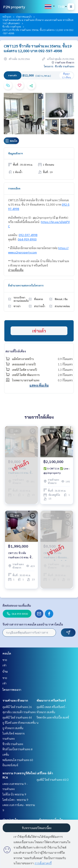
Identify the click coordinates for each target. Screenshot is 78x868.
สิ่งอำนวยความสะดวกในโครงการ (26, 285)
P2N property (14, 7)
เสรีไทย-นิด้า (45, 773)
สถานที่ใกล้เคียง (16, 351)
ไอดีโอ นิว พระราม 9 (14, 794)
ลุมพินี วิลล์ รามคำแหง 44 (17, 717)
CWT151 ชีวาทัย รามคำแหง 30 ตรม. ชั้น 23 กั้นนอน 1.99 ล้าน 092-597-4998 (20, 555)
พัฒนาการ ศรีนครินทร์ (51, 700)
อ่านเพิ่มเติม (16, 270)
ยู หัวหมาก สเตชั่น (13, 728)
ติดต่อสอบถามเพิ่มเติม (17, 605)
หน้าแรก (7, 17)
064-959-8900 (27, 239)
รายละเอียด (14, 188)
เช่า (4, 665)
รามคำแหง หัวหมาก (15, 700)
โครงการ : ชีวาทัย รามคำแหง (59, 66)
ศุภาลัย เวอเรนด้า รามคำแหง (19, 712)
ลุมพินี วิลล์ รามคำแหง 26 (17, 707)
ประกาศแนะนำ (24, 17)
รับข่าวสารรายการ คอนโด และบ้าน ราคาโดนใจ (33, 624)
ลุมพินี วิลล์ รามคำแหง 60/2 (53, 780)
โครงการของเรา (12, 690)
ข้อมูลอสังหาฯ (15, 153)
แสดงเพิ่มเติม (39, 385)
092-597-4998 (28, 235)
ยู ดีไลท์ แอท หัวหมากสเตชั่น (19, 723)
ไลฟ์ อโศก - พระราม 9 (15, 800)
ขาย (5, 660)
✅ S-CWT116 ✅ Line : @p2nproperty (57, 470)
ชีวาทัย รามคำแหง (12, 27)
